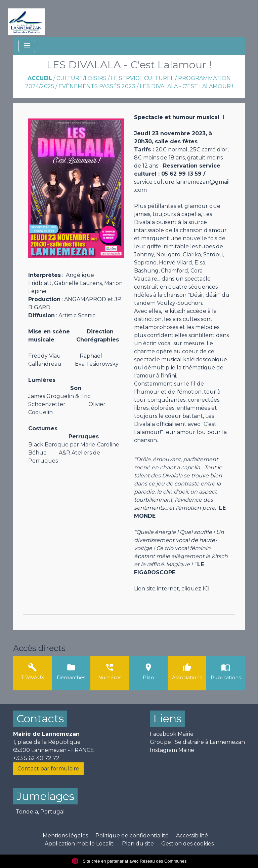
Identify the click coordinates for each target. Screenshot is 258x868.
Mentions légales (65, 836)
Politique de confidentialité (132, 836)
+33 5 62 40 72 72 (36, 758)
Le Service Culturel (142, 78)
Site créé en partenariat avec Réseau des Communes (129, 861)
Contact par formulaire (48, 769)
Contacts (40, 718)
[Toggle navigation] (27, 46)
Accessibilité (192, 836)
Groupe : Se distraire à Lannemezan (197, 742)
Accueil (40, 78)
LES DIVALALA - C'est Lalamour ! (186, 86)
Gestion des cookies (187, 844)
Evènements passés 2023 (97, 86)
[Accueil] (26, 19)
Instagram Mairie (172, 750)
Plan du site (138, 844)
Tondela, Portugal (40, 812)
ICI (206, 589)
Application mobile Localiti (80, 844)
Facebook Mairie (172, 734)
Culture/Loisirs (81, 78)
